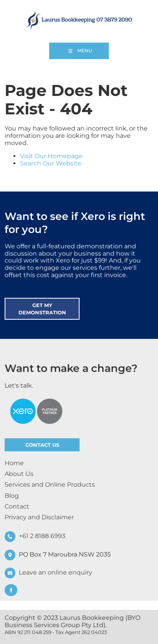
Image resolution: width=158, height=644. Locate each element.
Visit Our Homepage (51, 156)
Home (14, 463)
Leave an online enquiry (56, 573)
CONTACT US (21, 442)
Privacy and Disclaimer (39, 517)
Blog (12, 496)
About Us (19, 474)
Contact (17, 506)
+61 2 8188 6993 (42, 536)
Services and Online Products (50, 485)
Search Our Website (51, 163)
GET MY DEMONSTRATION (38, 301)
